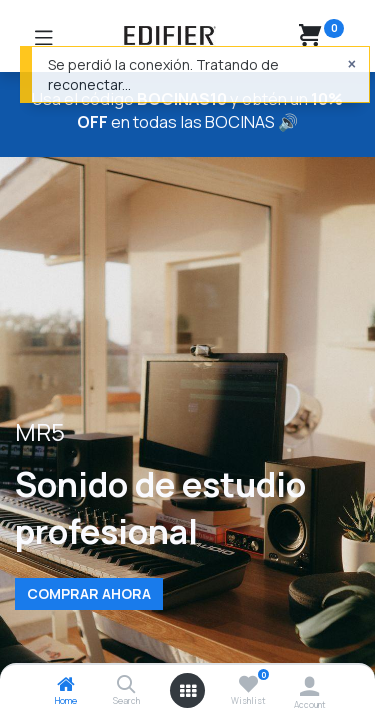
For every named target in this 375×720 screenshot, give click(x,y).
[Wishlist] (248, 684)
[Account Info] (309, 686)
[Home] (66, 685)
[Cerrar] (352, 64)
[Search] (126, 685)
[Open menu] (188, 691)
